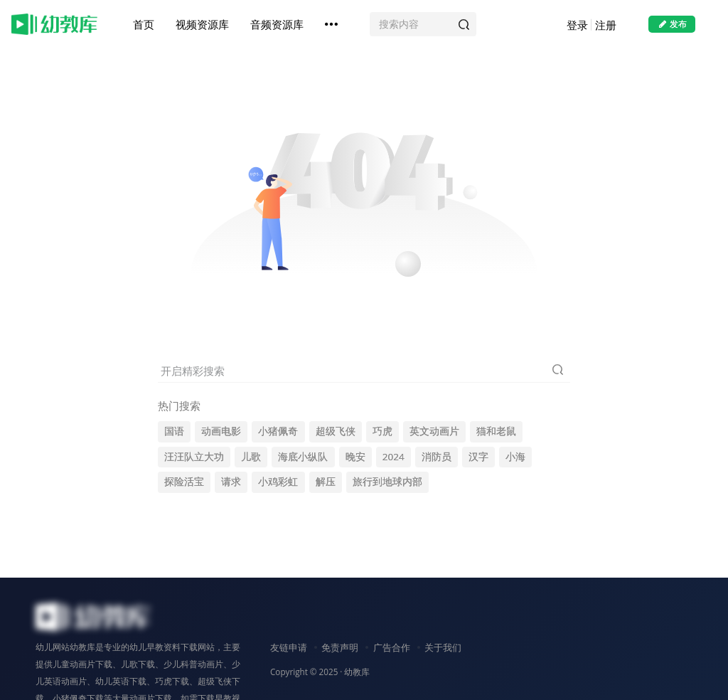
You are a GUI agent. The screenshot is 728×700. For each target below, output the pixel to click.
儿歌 (251, 457)
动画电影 (221, 431)
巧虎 (382, 431)
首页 (144, 24)
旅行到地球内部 (387, 482)
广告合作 (392, 647)
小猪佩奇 (278, 431)
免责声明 (340, 647)
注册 (606, 25)
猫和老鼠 (496, 431)
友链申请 (289, 647)
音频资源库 (277, 24)
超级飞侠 (336, 431)
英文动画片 (434, 431)
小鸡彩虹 (278, 482)
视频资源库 (202, 24)
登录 (577, 25)
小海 (515, 457)
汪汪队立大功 (194, 457)
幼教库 (357, 672)
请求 (231, 482)
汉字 (478, 457)
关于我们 (443, 647)
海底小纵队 (303, 457)
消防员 (437, 457)
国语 (174, 431)
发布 (672, 24)
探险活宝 (184, 482)
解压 (326, 482)
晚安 (355, 457)
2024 (394, 457)
